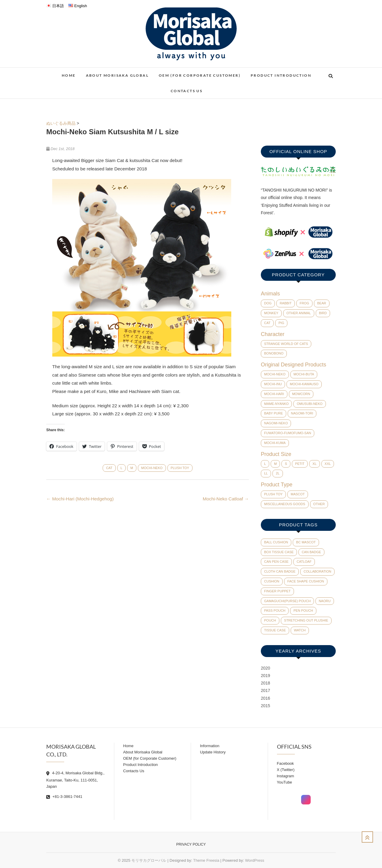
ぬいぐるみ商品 (61, 123)
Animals (270, 294)
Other (319, 504)
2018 (265, 683)
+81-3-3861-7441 (64, 797)
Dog (268, 303)
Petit (300, 464)
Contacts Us (187, 91)
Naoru (325, 601)
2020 (265, 668)
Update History (213, 752)
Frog (304, 303)
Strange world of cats (286, 344)
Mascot (298, 494)
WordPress (255, 860)
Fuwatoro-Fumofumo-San (288, 433)
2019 (265, 676)
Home (69, 75)
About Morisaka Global (117, 75)
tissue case (275, 630)
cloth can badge (280, 571)
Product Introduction (281, 75)
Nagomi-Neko (276, 423)
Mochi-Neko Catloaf (226, 499)
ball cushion (276, 542)
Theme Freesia (206, 860)
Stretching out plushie (306, 620)
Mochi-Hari (274, 394)
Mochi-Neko (152, 468)
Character (273, 334)
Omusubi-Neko (309, 404)
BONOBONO (274, 353)
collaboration (317, 571)
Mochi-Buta (304, 374)
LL (266, 473)
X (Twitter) (286, 770)
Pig (281, 323)
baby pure (274, 413)
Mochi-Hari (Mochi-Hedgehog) (80, 499)
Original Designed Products (294, 365)
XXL (328, 464)
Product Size (276, 454)
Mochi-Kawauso (304, 384)
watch (300, 630)
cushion (272, 581)
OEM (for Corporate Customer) (200, 75)
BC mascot (306, 542)
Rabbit (286, 303)
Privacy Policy (191, 844)
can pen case (276, 562)
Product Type (277, 485)
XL (314, 464)
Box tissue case (279, 552)
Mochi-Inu (273, 384)
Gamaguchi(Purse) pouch (287, 601)
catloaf (304, 562)
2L (278, 473)
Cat (109, 468)
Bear (322, 303)
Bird (323, 313)
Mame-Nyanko (276, 404)
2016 (265, 698)
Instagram (286, 776)
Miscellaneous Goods (285, 504)
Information (210, 746)
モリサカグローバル (149, 860)
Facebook (285, 763)
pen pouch (303, 610)
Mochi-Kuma (275, 443)
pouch (270, 620)
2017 (265, 690)
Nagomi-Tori (302, 413)
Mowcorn (301, 394)
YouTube (285, 782)
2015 (265, 706)
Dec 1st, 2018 (60, 149)
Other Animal (299, 313)
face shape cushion (306, 581)
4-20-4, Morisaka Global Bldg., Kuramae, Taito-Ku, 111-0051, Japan (75, 780)
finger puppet (277, 591)
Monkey (271, 313)
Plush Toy (180, 468)
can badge (311, 552)
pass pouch (275, 610)
